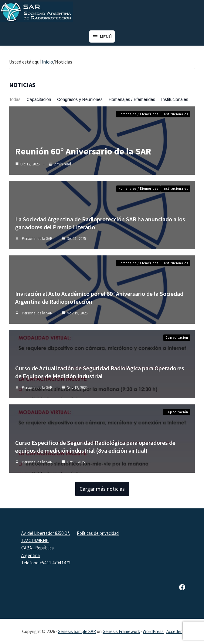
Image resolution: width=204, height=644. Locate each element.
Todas (15, 99)
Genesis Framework (121, 631)
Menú (106, 36)
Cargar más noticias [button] (102, 489)
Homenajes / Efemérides (132, 99)
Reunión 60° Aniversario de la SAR (83, 151)
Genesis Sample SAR (77, 631)
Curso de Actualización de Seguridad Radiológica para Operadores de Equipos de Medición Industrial (100, 372)
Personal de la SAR (37, 239)
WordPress (153, 631)
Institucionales (175, 99)
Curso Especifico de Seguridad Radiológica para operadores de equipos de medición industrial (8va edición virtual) (95, 447)
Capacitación (39, 99)
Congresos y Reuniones (80, 99)
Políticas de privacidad (98, 533)
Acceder (174, 631)
